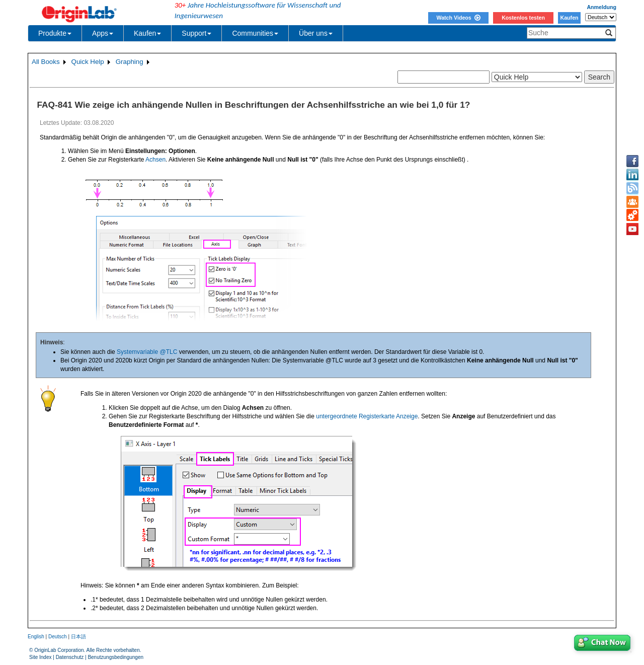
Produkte (55, 33)
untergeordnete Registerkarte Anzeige (367, 416)
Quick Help (88, 62)
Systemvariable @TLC (147, 352)
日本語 (78, 637)
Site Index (40, 657)
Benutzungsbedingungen (115, 657)
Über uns (316, 33)
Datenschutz (70, 657)
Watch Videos (458, 18)
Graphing (130, 62)
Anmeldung (601, 7)
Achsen (155, 160)
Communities (255, 33)
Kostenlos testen (523, 18)
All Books (46, 62)
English (36, 637)
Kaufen (569, 18)
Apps (103, 33)
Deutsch (58, 637)
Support (196, 33)
